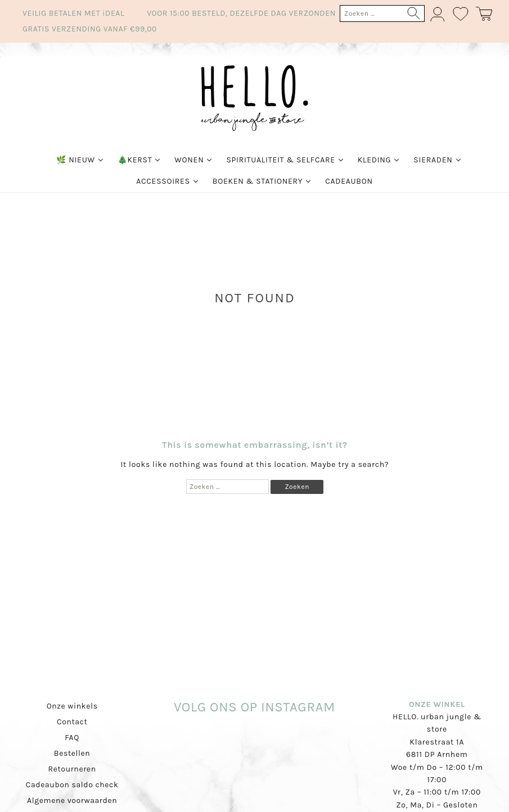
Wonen (189, 160)
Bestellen (72, 753)
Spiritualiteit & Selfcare (280, 160)
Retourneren (72, 769)
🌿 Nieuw (75, 160)
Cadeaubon (349, 181)
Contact (72, 722)
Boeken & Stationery (258, 181)
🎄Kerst (135, 160)
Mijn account (439, 14)
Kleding (375, 160)
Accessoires (163, 181)
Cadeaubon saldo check (72, 785)
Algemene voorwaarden (72, 800)
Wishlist (461, 14)
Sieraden (433, 160)
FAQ (72, 738)
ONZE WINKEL (437, 704)
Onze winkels (72, 706)
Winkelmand (484, 14)
